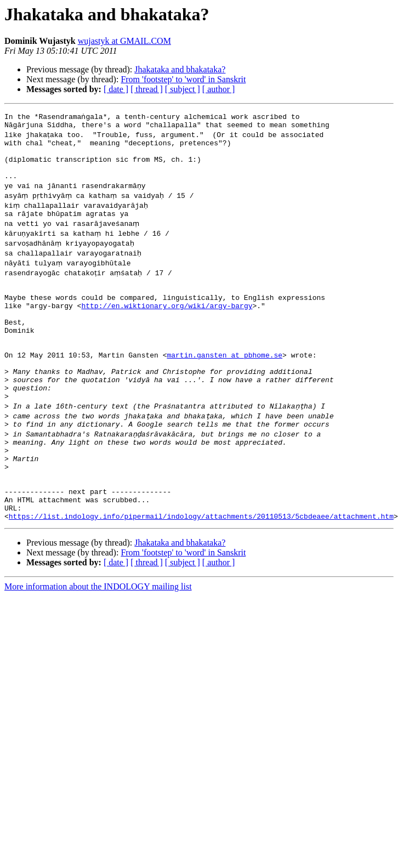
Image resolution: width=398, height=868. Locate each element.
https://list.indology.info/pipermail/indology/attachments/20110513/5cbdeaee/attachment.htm (201, 570)
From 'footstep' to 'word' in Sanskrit (183, 79)
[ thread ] (147, 89)
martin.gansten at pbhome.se (224, 383)
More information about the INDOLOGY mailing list (98, 641)
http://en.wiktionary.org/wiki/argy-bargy (167, 324)
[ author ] (219, 89)
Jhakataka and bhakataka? (180, 69)
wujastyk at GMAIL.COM (124, 41)
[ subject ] (183, 89)
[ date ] (116, 89)
